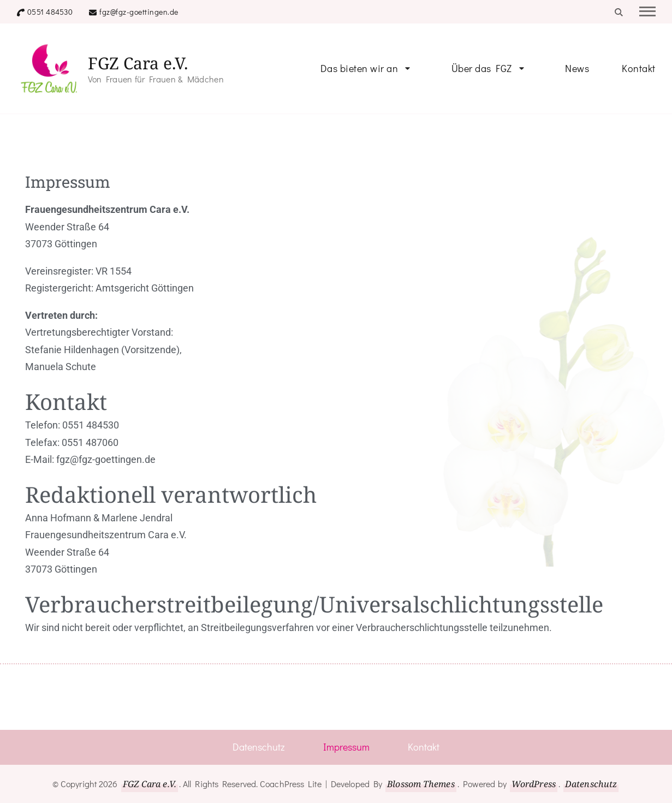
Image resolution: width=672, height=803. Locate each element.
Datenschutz (259, 747)
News (577, 68)
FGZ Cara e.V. (138, 63)
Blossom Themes (421, 784)
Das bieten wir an (359, 68)
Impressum (346, 747)
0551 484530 (50, 12)
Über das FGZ (482, 68)
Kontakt (639, 68)
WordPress (534, 784)
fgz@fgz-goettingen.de (139, 12)
